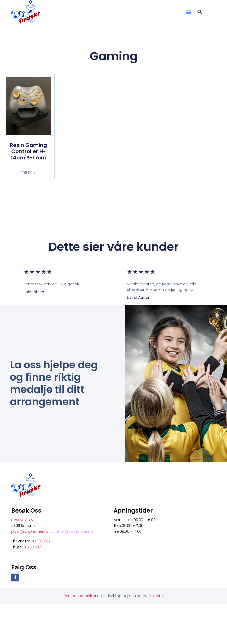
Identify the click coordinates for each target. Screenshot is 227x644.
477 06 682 (42, 541)
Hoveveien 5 (22, 520)
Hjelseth (156, 596)
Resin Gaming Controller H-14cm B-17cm (28, 151)
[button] (188, 12)
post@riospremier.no (30, 531)
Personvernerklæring (83, 596)
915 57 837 (32, 547)
